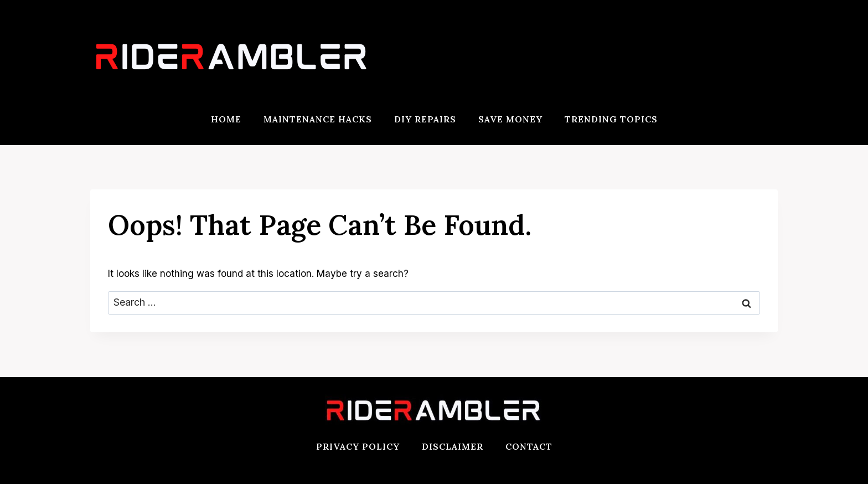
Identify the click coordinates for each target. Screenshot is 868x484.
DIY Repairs (425, 119)
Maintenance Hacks (318, 119)
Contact (529, 446)
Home (226, 119)
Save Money (510, 119)
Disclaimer (453, 446)
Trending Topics (611, 119)
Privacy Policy (358, 446)
